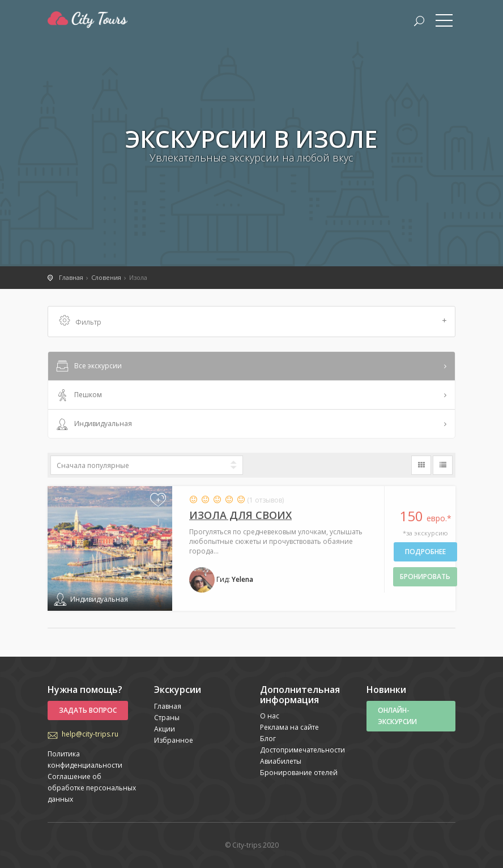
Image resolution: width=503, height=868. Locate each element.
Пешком (78, 395)
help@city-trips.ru (90, 734)
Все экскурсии (88, 367)
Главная (168, 706)
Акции (165, 729)
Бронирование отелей (299, 773)
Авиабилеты (281, 761)
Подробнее (425, 552)
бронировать (425, 576)
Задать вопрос (88, 710)
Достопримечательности (302, 750)
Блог (268, 739)
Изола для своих (240, 515)
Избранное (174, 740)
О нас (270, 716)
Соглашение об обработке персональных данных (92, 788)
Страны (167, 718)
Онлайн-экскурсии (397, 716)
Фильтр (253, 322)
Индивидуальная (93, 424)
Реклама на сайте (289, 727)
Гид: (221, 579)
